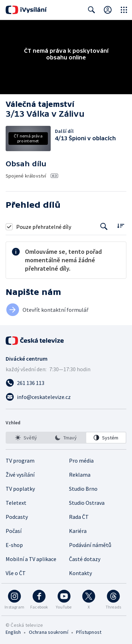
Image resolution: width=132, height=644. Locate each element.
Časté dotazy (85, 559)
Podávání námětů (90, 545)
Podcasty (17, 517)
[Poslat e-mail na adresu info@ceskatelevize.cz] (66, 397)
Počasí (14, 531)
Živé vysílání (20, 475)
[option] (26, 438)
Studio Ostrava (87, 503)
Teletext (16, 503)
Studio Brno (83, 489)
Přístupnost (89, 632)
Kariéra (78, 531)
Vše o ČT (16, 573)
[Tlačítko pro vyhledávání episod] (104, 227)
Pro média (81, 461)
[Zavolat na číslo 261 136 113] (66, 383)
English (13, 632)
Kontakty (80, 573)
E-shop (14, 545)
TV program (20, 461)
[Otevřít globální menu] (124, 10)
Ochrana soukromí (49, 632)
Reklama (80, 475)
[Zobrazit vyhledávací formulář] (92, 10)
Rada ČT (79, 517)
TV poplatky (20, 489)
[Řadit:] (121, 226)
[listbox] (66, 438)
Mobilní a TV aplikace (31, 559)
